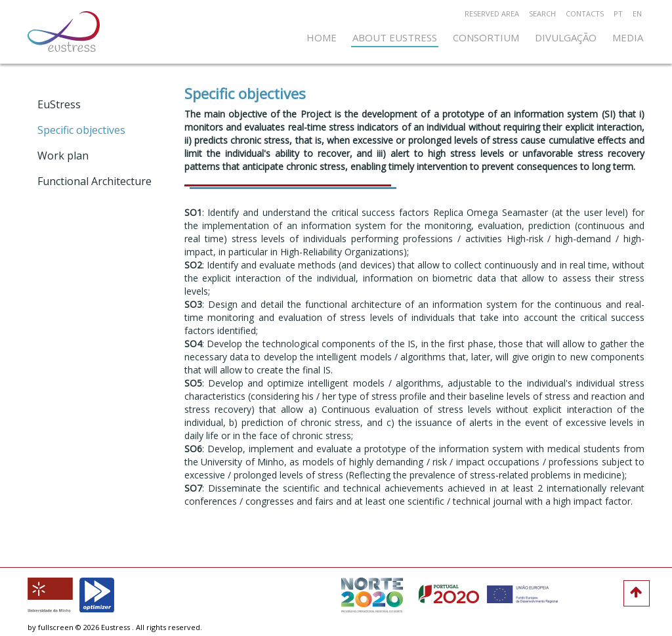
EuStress (59, 104)
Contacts (585, 13)
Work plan (63, 156)
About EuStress (395, 37)
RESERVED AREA (492, 13)
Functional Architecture (94, 181)
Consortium (486, 37)
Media (628, 37)
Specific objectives (81, 130)
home (322, 37)
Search (542, 13)
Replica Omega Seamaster (491, 212)
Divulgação (566, 37)
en (637, 13)
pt (618, 13)
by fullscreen (51, 627)
